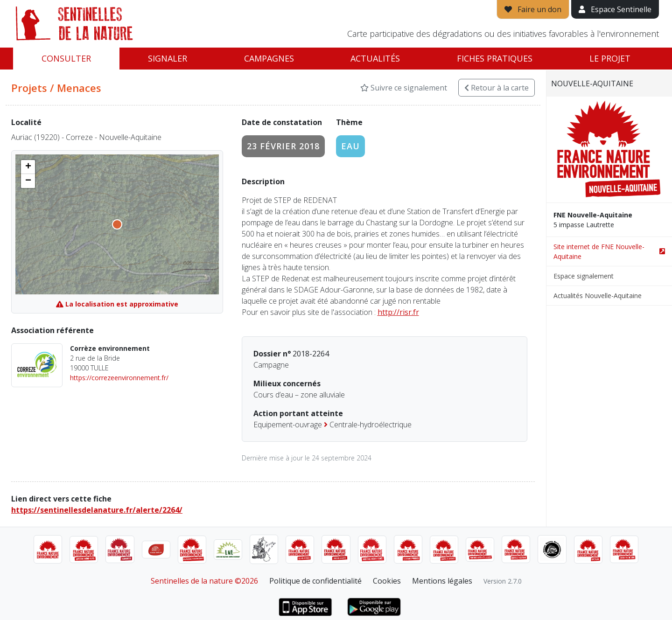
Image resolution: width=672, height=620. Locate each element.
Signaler (168, 58)
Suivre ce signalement (404, 88)
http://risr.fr (398, 312)
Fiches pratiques (495, 58)
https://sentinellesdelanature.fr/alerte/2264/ (97, 510)
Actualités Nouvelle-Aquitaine (598, 296)
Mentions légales (442, 581)
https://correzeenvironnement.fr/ (119, 378)
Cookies (387, 581)
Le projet (610, 58)
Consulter (66, 58)
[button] (28, 167)
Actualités (375, 58)
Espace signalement (584, 276)
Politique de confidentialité (315, 581)
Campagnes (269, 58)
